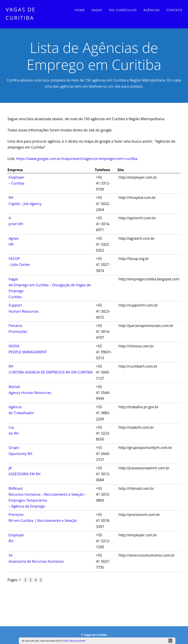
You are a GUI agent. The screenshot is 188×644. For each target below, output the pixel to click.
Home (80, 10)
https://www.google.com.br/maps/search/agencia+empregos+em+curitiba (77, 159)
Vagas (97, 10)
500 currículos (123, 10)
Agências (152, 10)
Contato (174, 10)
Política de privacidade (74, 641)
